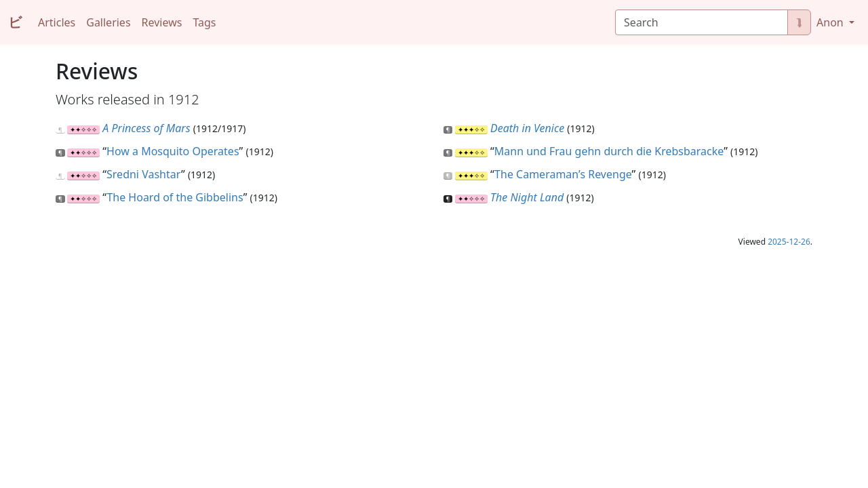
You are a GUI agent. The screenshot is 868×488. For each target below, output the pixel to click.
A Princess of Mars (146, 128)
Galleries (108, 22)
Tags (204, 22)
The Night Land (527, 197)
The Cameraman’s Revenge (563, 174)
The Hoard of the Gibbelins (175, 197)
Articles (57, 22)
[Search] (702, 22)
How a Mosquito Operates (173, 151)
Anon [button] (831, 22)
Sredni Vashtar (144, 174)
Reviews (162, 22)
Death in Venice (527, 128)
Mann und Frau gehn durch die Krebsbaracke (609, 151)
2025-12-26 (789, 242)
